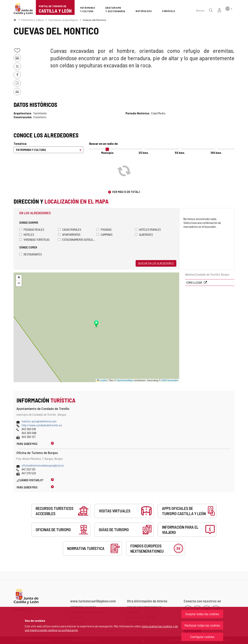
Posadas (104, 229)
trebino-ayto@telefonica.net (39, 421)
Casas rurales (70, 229)
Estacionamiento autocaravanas (77, 239)
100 (216, 153)
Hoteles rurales (148, 229)
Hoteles (27, 234)
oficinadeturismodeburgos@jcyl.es (43, 465)
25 (144, 153)
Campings (105, 234)
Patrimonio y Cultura (32, 20)
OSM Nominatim (170, 380)
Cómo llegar (194, 282)
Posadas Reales (32, 229)
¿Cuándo (30, 480)
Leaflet (102, 380)
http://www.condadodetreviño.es (42, 425)
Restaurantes (31, 254)
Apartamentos (69, 234)
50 (180, 153)
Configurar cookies (202, 637)
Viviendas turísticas (34, 239)
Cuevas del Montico (94, 20)
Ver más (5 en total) (126, 192)
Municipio (107, 153)
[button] (229, 8)
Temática (20, 143)
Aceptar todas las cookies (202, 614)
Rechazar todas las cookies (202, 625)
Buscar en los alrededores (156, 263)
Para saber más (27, 444)
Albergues (144, 234)
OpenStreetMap (125, 380)
